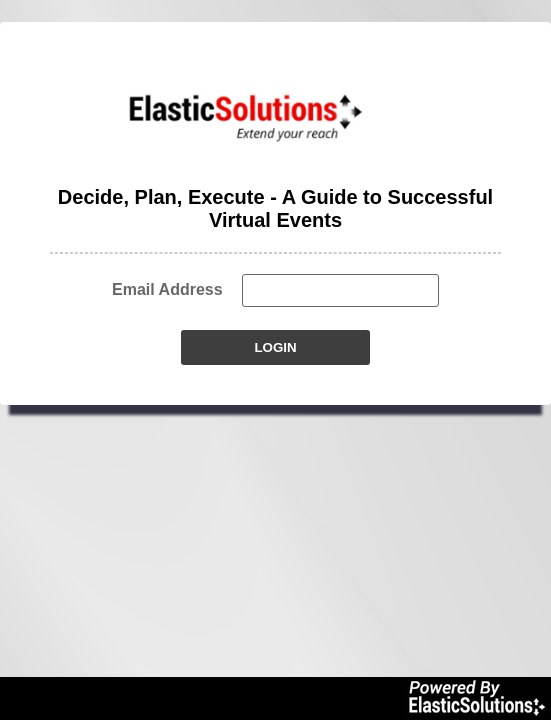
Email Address (167, 289)
